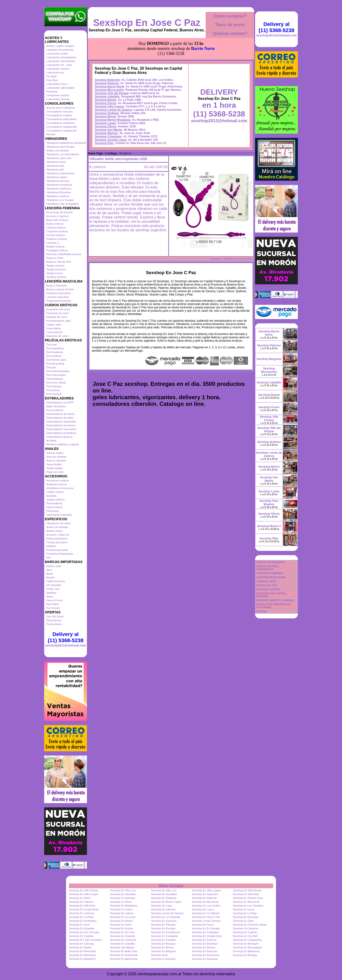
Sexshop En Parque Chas (248, 898)
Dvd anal (51, 344)
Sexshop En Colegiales (205, 932)
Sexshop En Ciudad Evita (207, 936)
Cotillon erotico (55, 492)
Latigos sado (54, 325)
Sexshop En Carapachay (247, 940)
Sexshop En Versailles (123, 894)
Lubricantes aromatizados (61, 57)
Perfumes (52, 92)
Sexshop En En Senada (206, 928)
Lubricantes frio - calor (59, 65)
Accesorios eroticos (58, 480)
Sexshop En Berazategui (247, 947)
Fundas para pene (57, 542)
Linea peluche (55, 332)
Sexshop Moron (105, 116)
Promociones (54, 624)
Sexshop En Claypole (122, 936)
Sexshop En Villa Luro (123, 890)
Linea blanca (54, 328)
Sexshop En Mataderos (123, 906)
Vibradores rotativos (58, 196)
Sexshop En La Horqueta (166, 917)
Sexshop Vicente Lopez (111, 140)
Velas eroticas (54, 507)
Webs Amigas (171, 886)
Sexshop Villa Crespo (109, 107)
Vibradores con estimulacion (63, 154)
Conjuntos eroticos (57, 231)
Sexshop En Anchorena (206, 955)
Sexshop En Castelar (163, 940)
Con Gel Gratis (55, 616)
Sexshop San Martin (108, 130)
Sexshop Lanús (105, 123)
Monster (51, 134)
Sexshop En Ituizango (246, 917)
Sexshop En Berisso (204, 947)
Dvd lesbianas (55, 379)
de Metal (51, 441)
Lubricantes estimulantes (61, 61)
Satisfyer (51, 593)
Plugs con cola (55, 472)
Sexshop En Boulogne (246, 944)
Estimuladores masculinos (62, 429)
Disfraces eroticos (57, 239)
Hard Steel (52, 604)
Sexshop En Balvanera (246, 951)
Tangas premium (56, 269)
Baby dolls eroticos (57, 220)
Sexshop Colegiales (108, 136)
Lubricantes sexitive (58, 95)
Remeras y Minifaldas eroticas (64, 254)
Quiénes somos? (230, 34)
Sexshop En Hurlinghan (83, 921)
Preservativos (54, 503)
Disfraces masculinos (59, 293)
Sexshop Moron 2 (269, 526)
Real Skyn (52, 80)
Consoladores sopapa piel (61, 131)
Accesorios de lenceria (59, 212)
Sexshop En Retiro (80, 898)
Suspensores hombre (59, 301)
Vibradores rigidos (57, 177)
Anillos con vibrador (58, 150)
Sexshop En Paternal (204, 898)
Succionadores (55, 410)
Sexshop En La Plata (81, 917)
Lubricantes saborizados (60, 88)
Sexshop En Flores (203, 925)
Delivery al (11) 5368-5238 (66, 637)
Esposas (51, 496)
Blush (50, 574)
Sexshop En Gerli (79, 925)
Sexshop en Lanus (244, 909)
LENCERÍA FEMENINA (270, 573)
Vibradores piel (55, 170)
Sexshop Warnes (106, 133)
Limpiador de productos (60, 50)
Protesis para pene (57, 550)
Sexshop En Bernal (162, 947)
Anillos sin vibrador (57, 527)
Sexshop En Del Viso (122, 932)
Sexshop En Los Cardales (248, 906)
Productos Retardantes (60, 554)
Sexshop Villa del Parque (112, 93)
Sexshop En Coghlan (245, 932)
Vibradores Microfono (59, 192)
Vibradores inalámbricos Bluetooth (66, 143)
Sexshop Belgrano (107, 80)
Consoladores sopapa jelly (62, 127)
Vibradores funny (56, 162)
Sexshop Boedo (106, 100)
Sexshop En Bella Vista (123, 951)
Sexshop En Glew (243, 921)
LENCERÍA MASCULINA (271, 577)
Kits (48, 558)
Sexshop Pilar (104, 143)
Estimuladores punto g (59, 437)
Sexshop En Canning (81, 944)
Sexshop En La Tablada (206, 913)
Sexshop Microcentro (109, 90)
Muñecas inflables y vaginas (63, 444)
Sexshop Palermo (107, 83)
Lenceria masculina (58, 297)
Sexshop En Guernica (164, 921)
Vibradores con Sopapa (60, 200)
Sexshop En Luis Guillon (206, 906)
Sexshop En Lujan (162, 906)
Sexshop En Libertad (163, 909)
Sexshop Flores (105, 103)
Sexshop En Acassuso (205, 959)
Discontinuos (54, 620)
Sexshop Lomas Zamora (206, 921)
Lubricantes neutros (58, 69)
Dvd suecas (53, 390)
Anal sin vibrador (56, 461)
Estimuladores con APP (60, 403)
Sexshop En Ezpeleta (82, 928)
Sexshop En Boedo (80, 947)
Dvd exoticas (54, 356)
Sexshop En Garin (121, 925)
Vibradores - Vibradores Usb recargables (231, 259)
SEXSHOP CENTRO (268, 589)
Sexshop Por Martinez (246, 928)
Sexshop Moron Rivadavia (112, 120)
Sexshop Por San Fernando (85, 940)
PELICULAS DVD (267, 585)
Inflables (51, 546)
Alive (49, 570)
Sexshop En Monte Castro (166, 902)
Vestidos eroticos (56, 277)
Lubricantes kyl (55, 73)
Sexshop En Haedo (121, 921)
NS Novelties (54, 585)
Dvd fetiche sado (56, 360)
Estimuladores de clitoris (60, 414)
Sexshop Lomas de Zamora (113, 110)
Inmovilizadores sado (59, 321)
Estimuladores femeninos (61, 425)
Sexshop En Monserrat (205, 902)
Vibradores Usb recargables (62, 204)
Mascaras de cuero (57, 336)
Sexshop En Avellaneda (124, 955)
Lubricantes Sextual (58, 99)
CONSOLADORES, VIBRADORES (268, 568)
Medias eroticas (55, 247)
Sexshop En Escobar (163, 928)
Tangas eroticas (55, 266)
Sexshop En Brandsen (205, 944)
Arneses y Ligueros (57, 216)
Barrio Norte (203, 49)
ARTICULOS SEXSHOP (270, 562)
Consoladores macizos (59, 112)
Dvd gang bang (55, 364)
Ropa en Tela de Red (59, 262)
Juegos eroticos (55, 500)
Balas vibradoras (56, 406)
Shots (50, 597)
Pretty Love (53, 589)
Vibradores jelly (55, 166)
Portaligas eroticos (57, 250)
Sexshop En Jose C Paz (147, 23)
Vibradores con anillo (59, 523)
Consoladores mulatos (59, 115)
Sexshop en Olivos (121, 902)
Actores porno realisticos (61, 108)
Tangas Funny (55, 273)
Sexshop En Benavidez (83, 951)
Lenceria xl (53, 243)
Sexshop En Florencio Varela (250, 925)
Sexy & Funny (54, 600)
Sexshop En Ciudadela (164, 936)
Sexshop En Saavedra (205, 894)
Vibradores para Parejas (60, 147)
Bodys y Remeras (57, 286)
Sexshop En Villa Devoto (247, 890)
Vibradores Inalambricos (60, 173)
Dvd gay (51, 367)
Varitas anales (55, 468)
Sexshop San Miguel (122, 947)
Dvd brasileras (55, 352)
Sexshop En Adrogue (163, 959)
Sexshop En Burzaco (163, 944)
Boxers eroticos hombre (60, 289)
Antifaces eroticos (57, 484)
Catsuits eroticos (56, 228)
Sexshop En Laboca (122, 913)
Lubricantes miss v (57, 84)
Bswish (50, 577)
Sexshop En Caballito (122, 944)
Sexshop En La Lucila (123, 917)
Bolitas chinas (54, 531)
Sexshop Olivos (105, 126)
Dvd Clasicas (54, 386)
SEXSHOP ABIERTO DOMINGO (275, 600)
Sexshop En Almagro (245, 955)
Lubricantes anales (57, 53)
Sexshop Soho (160, 955)
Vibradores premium (58, 181)
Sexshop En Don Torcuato (84, 932)
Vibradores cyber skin (59, 158)
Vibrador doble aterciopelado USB (118, 159)
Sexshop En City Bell (245, 936)
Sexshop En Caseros (204, 940)
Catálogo (111, 153)
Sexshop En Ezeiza (121, 928)
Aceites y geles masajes (60, 46)
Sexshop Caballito (107, 97)
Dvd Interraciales (56, 375)
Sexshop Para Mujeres (269, 503)
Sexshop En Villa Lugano (207, 890)
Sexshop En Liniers (121, 909)
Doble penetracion (57, 539)
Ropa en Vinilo (55, 258)
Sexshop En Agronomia (124, 959)
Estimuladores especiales (61, 422)
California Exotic (56, 581)
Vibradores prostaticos (59, 185)
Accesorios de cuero (58, 309)
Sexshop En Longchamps (84, 909)
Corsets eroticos (56, 235)
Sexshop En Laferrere (82, 913)
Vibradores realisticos (59, 189)
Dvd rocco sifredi (56, 383)
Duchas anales (55, 453)
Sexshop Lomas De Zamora (167, 913)
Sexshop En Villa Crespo (83, 894)
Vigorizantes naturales (59, 515)
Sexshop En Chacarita (123, 940)
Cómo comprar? (230, 16)
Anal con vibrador (57, 457)
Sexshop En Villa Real (246, 894)
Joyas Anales (54, 464)
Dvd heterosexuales (58, 371)
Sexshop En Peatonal (164, 898)
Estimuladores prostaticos (61, 433)
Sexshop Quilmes (107, 113)
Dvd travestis (54, 394)
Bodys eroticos (55, 224)
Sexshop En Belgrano (164, 951)
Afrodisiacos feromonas (60, 488)
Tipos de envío (230, 25)
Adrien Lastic (54, 566)
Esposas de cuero (57, 317)
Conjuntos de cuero (58, 313)
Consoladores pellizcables (62, 119)
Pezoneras (53, 511)
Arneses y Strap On (58, 535)
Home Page (95, 153)
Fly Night (51, 76)
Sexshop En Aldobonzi (82, 959)
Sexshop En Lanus (203, 909)
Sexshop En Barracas (204, 951)
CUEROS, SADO (266, 581)
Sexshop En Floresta (163, 925)
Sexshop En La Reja (245, 913)
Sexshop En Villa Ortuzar (84, 890)
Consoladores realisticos (61, 123)
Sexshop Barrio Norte (109, 87)
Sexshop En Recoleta (123, 898)
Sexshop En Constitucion (166, 932)
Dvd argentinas (55, 348)
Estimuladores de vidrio (60, 418)
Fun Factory (53, 608)
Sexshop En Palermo (81, 902)
